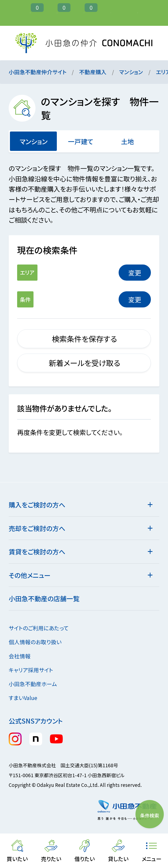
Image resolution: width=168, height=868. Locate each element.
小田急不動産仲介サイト (38, 72)
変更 (135, 273)
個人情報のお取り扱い (39, 642)
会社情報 (24, 656)
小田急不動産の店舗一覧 (44, 598)
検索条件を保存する (84, 339)
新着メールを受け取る (84, 363)
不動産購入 (93, 72)
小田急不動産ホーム (37, 684)
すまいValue (27, 698)
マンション (131, 72)
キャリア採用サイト (31, 670)
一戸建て (80, 141)
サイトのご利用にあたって (39, 628)
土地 (127, 141)
